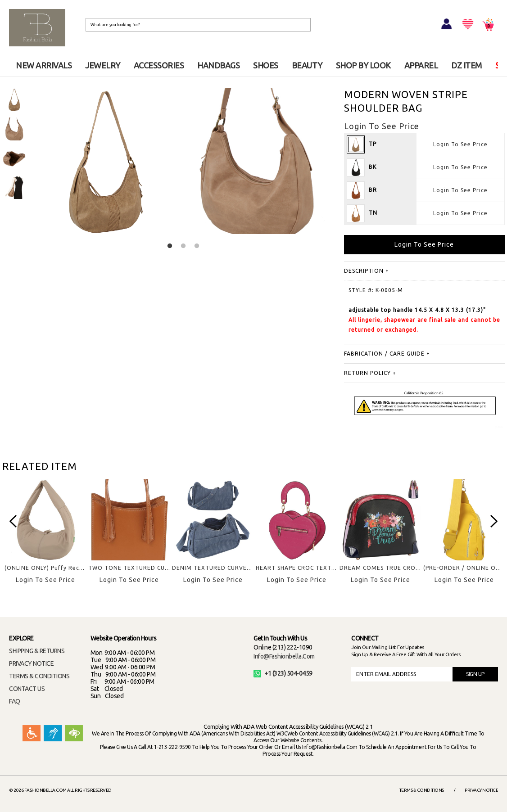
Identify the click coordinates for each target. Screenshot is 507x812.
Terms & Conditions (422, 790)
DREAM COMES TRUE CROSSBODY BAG (396, 568)
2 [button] (183, 246)
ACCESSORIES (159, 65)
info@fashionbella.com (284, 656)
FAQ (15, 701)
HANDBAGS (218, 65)
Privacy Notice (481, 790)
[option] (14, 100)
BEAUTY (307, 65)
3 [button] (197, 246)
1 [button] (170, 246)
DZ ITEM (466, 65)
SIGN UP (475, 674)
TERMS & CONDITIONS (39, 676)
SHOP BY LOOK (363, 65)
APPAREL (421, 65)
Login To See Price (460, 144)
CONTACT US (27, 689)
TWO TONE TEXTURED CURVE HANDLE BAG (152, 568)
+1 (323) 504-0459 (283, 673)
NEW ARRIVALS (44, 65)
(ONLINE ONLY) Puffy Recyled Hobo (57, 568)
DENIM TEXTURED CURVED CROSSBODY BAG (238, 568)
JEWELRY (103, 65)
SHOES (266, 65)
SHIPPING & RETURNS (37, 651)
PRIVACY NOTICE (31, 663)
